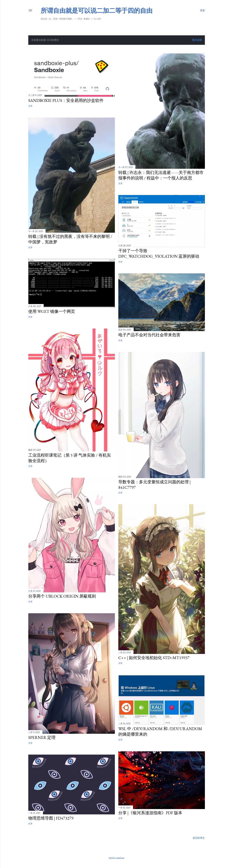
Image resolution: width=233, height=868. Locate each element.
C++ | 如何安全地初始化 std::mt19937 (154, 658)
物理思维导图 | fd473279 (51, 818)
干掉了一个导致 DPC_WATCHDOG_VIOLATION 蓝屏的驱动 (159, 253)
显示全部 (197, 40)
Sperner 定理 (42, 737)
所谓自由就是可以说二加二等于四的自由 (97, 10)
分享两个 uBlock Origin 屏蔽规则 (62, 596)
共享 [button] (30, 106)
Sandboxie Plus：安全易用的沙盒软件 (66, 100)
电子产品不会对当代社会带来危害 (149, 335)
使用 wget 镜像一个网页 (52, 311)
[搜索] (202, 10)
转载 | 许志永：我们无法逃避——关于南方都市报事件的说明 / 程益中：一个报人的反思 (161, 175)
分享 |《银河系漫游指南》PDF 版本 (150, 813)
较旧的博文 (199, 838)
